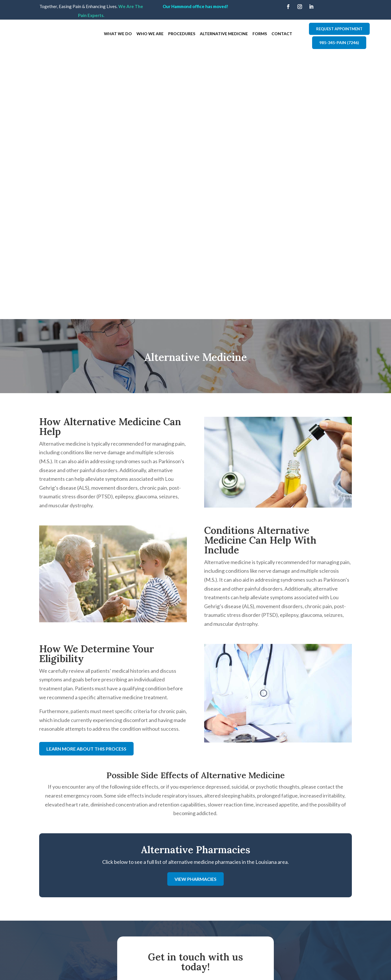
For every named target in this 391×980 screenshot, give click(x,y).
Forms (260, 34)
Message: (152, 768)
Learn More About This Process (86, 482)
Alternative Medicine (224, 34)
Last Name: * (211, 715)
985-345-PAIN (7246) (339, 43)
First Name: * (155, 715)
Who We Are (150, 34)
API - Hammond (140, 899)
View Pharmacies (195, 612)
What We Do (118, 34)
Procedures (182, 34)
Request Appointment (339, 29)
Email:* (205, 741)
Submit (234, 824)
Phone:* (150, 741)
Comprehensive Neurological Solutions (316, 945)
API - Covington (140, 892)
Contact (282, 34)
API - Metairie (138, 907)
